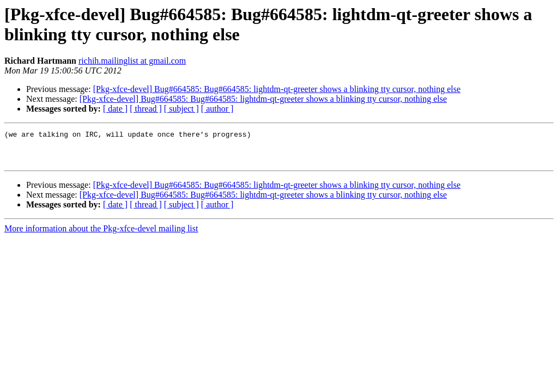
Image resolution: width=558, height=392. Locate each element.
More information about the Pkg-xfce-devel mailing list (101, 235)
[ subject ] (181, 109)
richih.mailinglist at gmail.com (132, 61)
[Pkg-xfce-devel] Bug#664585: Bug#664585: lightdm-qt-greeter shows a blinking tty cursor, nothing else (277, 89)
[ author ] (217, 109)
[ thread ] (146, 109)
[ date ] (115, 109)
